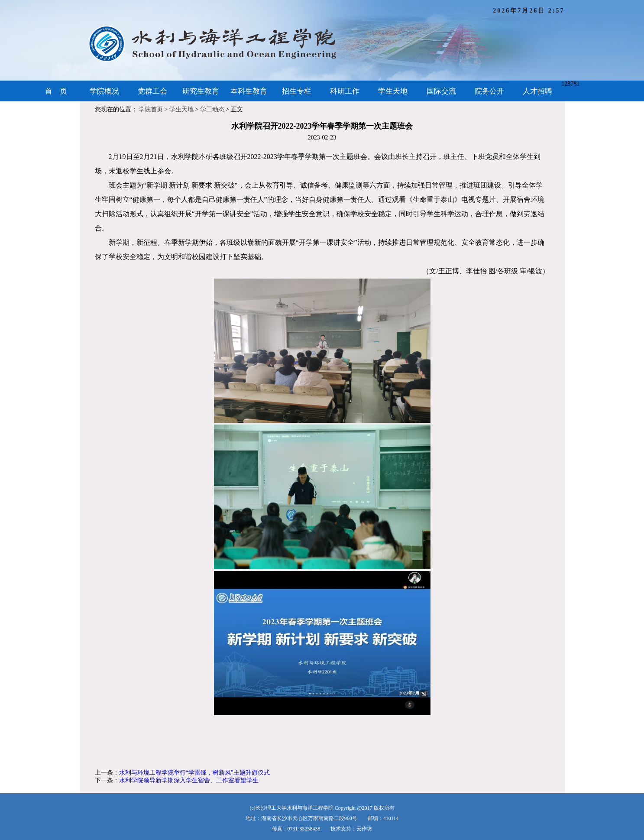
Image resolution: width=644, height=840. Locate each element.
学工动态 (212, 109)
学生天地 (393, 91)
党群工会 (152, 91)
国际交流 (441, 91)
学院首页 (151, 109)
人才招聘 (537, 91)
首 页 (56, 91)
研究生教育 (201, 91)
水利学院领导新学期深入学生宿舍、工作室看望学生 (189, 780)
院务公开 (489, 91)
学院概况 (104, 91)
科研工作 (345, 91)
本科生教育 (249, 91)
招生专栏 (297, 91)
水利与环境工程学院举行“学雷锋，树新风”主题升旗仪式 (194, 773)
